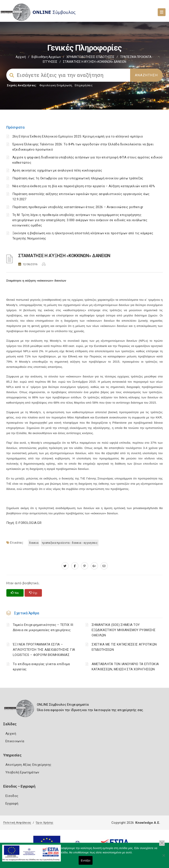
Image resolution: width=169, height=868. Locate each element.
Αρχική (21, 57)
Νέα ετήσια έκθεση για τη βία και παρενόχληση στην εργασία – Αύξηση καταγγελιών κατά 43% (84, 186)
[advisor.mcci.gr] (104, 566)
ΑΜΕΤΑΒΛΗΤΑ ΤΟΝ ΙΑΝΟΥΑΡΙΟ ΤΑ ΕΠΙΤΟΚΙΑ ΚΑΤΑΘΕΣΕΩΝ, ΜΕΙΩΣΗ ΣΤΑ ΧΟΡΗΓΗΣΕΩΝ (125, 667)
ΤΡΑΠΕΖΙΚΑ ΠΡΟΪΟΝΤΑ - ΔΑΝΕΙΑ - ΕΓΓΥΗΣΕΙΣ (70, 543)
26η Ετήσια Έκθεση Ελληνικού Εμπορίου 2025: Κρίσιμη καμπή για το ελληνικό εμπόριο (78, 136)
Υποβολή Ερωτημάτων (22, 772)
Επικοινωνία (15, 741)
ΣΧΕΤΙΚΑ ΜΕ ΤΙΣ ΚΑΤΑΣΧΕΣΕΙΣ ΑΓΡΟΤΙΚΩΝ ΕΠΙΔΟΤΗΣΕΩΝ (124, 647)
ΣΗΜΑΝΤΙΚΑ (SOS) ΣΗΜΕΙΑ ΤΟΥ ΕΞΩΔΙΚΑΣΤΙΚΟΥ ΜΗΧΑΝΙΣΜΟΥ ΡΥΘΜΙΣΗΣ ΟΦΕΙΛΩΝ (124, 630)
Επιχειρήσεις (84, 85)
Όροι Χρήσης (45, 823)
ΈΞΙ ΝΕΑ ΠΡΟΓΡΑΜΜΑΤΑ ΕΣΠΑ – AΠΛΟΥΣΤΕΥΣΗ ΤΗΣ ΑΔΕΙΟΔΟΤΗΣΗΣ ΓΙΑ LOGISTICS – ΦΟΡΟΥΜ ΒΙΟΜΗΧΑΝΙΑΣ (44, 650)
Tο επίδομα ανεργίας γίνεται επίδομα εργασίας (41, 667)
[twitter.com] (65, 566)
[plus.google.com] (94, 566)
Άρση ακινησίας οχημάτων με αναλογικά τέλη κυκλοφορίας (57, 170)
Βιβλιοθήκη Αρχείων (46, 57)
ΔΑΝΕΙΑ (34, 543)
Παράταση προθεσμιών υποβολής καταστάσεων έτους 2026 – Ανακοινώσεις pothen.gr (78, 207)
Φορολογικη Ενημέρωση (56, 85)
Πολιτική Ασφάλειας (17, 823)
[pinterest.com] (85, 566)
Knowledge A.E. (148, 823)
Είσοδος (12, 796)
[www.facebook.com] (75, 566)
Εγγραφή (12, 803)
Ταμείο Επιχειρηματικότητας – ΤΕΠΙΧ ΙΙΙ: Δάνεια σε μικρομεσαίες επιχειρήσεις (43, 627)
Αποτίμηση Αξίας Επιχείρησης (28, 765)
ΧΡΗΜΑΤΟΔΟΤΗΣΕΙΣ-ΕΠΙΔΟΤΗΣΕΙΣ (90, 57)
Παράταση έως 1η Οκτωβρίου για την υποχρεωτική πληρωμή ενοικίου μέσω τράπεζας (78, 178)
